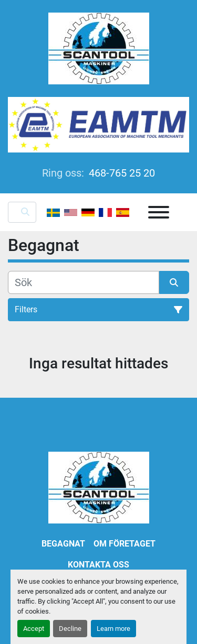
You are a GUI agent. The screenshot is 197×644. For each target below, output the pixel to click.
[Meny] (159, 212)
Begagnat (63, 544)
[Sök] (84, 282)
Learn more (113, 629)
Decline (70, 629)
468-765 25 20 (121, 173)
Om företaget (125, 544)
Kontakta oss (98, 565)
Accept (34, 629)
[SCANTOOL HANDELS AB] (99, 487)
